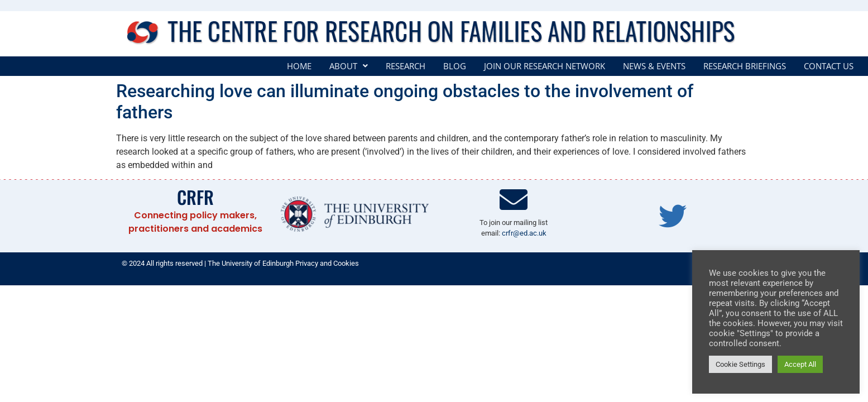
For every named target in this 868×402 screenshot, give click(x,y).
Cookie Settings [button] (740, 364)
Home (299, 66)
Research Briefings (745, 66)
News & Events (654, 66)
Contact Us (829, 66)
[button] (349, 66)
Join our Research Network (545, 66)
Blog (455, 66)
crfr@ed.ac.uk (524, 233)
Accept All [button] (800, 364)
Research (406, 66)
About (349, 66)
